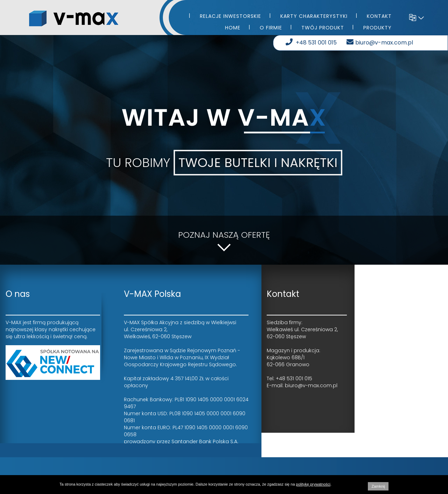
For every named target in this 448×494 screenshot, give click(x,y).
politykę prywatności (313, 484)
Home (233, 28)
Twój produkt (323, 28)
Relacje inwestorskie (230, 16)
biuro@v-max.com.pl (381, 43)
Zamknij (378, 486)
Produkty (377, 28)
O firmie (271, 28)
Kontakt (379, 16)
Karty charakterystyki (314, 16)
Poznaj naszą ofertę (224, 240)
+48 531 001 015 (312, 43)
